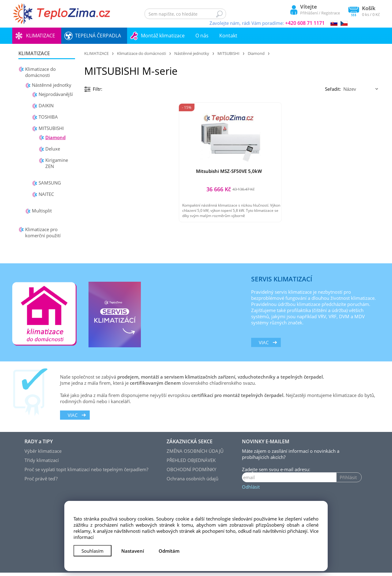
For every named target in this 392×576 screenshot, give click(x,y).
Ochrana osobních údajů (192, 482)
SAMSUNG (50, 183)
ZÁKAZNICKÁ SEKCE (190, 445)
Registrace (331, 13)
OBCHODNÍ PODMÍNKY (191, 473)
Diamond (55, 137)
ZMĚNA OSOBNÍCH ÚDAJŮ (195, 454)
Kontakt (228, 36)
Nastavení (133, 551)
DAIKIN (46, 105)
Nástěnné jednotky (52, 85)
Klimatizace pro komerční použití (43, 232)
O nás (202, 36)
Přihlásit (348, 481)
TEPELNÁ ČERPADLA (98, 36)
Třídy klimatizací (42, 463)
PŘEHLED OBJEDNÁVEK (191, 463)
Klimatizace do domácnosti (40, 72)
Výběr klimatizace (43, 454)
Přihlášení (309, 13)
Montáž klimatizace (163, 36)
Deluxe (53, 149)
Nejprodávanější (56, 94)
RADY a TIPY (39, 445)
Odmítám (169, 551)
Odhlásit (251, 490)
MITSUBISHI (51, 128)
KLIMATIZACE (41, 36)
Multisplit (42, 211)
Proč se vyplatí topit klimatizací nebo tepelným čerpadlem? (86, 473)
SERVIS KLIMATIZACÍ (282, 282)
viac (264, 346)
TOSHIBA (48, 117)
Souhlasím (92, 551)
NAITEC (46, 194)
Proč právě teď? (41, 482)
